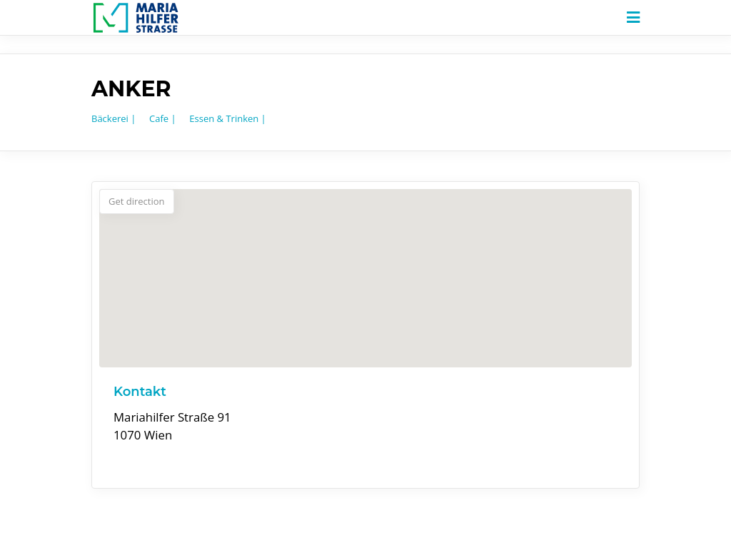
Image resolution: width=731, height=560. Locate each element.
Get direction (137, 201)
